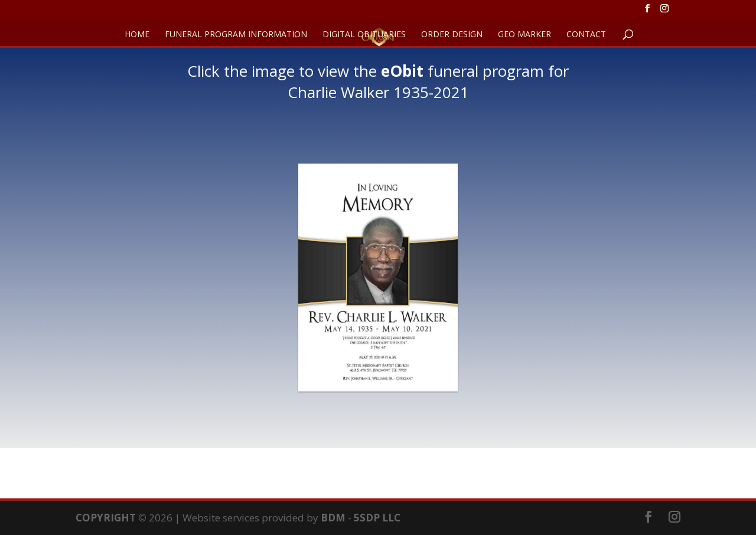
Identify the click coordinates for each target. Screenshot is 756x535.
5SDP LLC (377, 518)
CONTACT (586, 35)
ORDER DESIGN (452, 35)
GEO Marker (524, 35)
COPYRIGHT (106, 518)
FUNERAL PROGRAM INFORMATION (236, 35)
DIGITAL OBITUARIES (364, 35)
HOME (137, 35)
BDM (333, 518)
